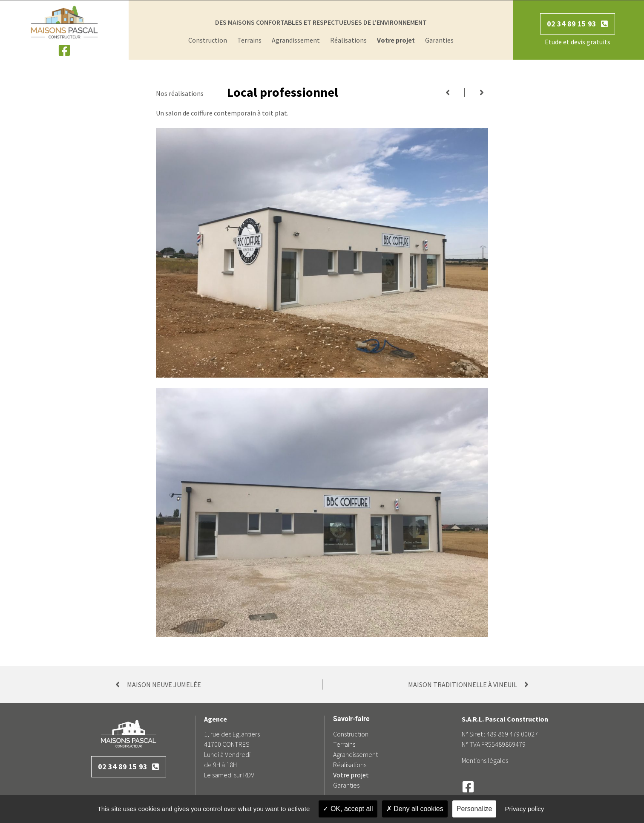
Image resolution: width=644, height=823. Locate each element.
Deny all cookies (415, 809)
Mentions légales (485, 760)
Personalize (474, 809)
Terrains (249, 40)
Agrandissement (296, 40)
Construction (208, 40)
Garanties (439, 40)
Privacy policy (525, 809)
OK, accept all (348, 809)
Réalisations (348, 40)
